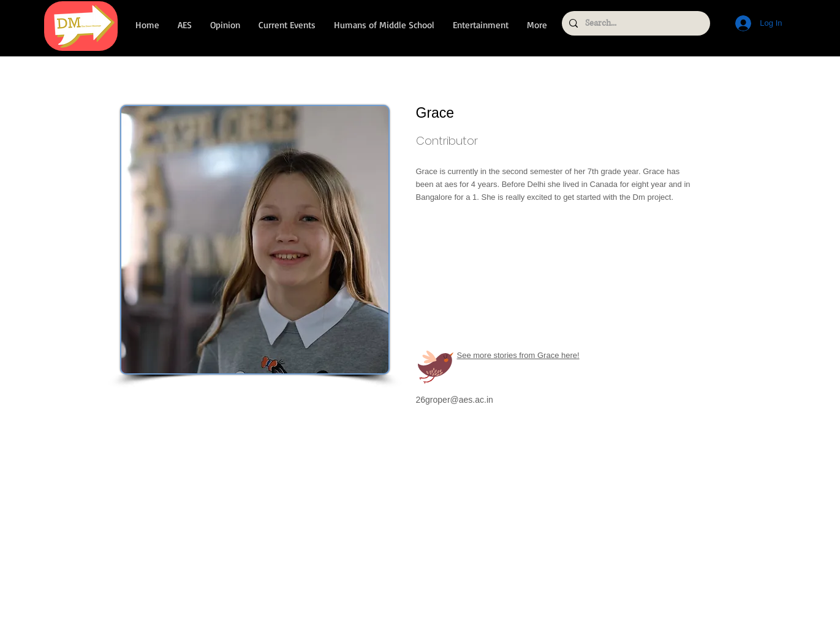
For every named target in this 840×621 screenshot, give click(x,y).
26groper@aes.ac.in (455, 400)
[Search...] (635, 23)
